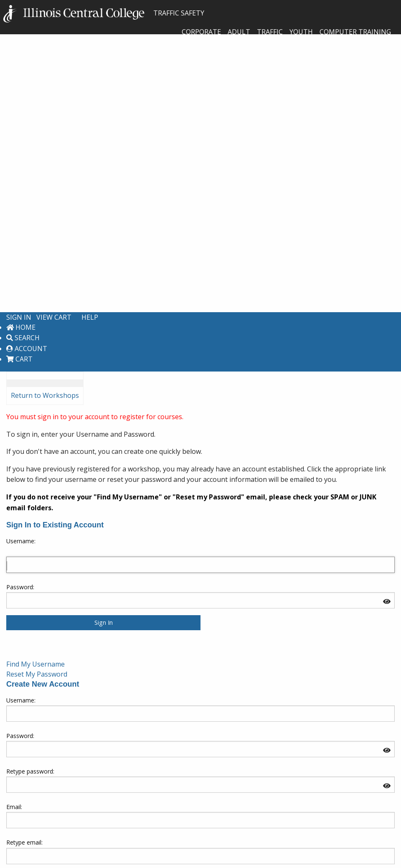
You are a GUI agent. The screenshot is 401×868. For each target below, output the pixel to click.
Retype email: (24, 842)
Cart (19, 359)
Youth (301, 32)
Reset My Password (37, 674)
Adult (239, 32)
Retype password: (30, 771)
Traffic (270, 32)
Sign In (19, 317)
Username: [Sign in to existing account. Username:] (21, 541)
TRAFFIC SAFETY (104, 13)
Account (27, 349)
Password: (20, 587)
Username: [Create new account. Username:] (21, 700)
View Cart (54, 317)
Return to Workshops (45, 395)
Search (23, 338)
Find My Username (36, 664)
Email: (14, 807)
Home (21, 327)
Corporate (201, 32)
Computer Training (355, 32)
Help (90, 317)
